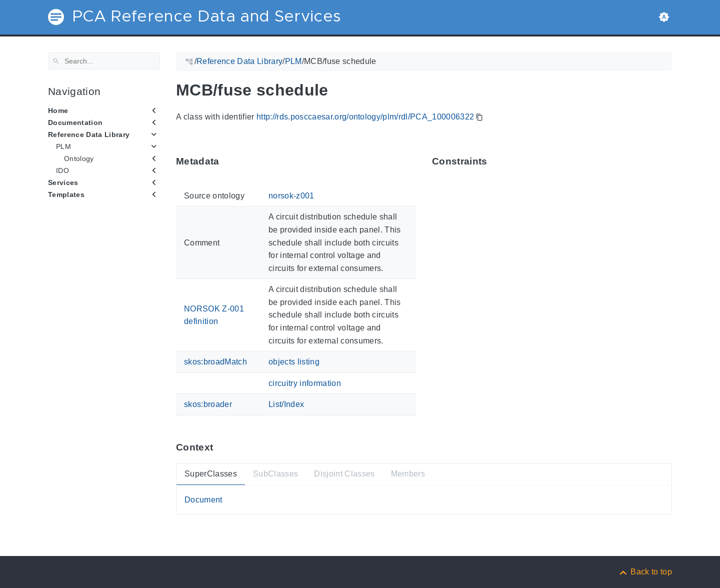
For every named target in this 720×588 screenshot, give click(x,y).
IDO (62, 170)
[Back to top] (645, 572)
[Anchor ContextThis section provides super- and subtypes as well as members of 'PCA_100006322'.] (220, 447)
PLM (63, 146)
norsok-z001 (291, 196)
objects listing (294, 362)
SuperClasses (211, 474)
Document (203, 499)
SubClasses (275, 474)
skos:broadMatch (215, 362)
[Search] (104, 61)
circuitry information (305, 383)
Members (408, 474)
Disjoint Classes (344, 474)
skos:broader (208, 404)
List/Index (286, 404)
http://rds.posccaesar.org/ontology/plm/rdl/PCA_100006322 (365, 117)
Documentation (75, 122)
